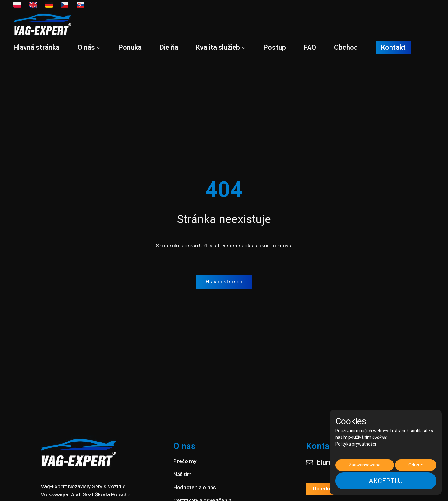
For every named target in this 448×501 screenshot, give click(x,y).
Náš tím (182, 474)
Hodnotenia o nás (195, 487)
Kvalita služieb (221, 47)
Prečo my (185, 461)
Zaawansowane (365, 465)
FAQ (310, 47)
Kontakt (393, 47)
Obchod (346, 47)
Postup (275, 47)
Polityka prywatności (356, 444)
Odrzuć (416, 465)
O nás (89, 47)
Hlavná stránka (36, 47)
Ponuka (130, 47)
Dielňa (169, 47)
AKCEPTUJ (386, 481)
